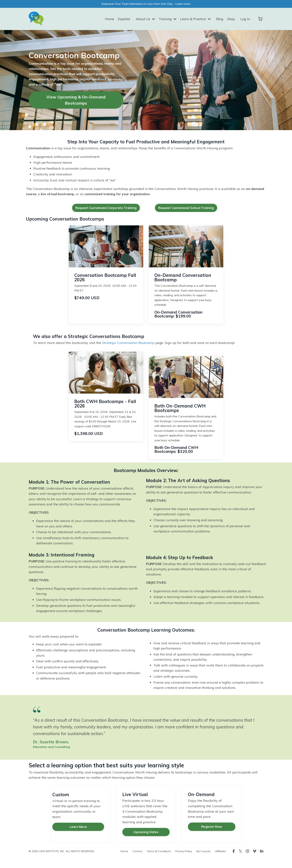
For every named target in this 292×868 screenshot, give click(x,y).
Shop (231, 19)
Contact (137, 859)
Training (167, 19)
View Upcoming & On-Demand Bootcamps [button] (76, 101)
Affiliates (220, 859)
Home (109, 19)
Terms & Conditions (159, 859)
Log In (245, 19)
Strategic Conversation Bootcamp (130, 345)
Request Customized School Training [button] (186, 210)
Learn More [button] (78, 829)
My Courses (204, 859)
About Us (145, 19)
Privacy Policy (184, 859)
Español (123, 19)
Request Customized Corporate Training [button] (106, 210)
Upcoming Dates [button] (146, 841)
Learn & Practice (195, 19)
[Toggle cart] (260, 19)
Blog (220, 19)
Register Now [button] (212, 835)
